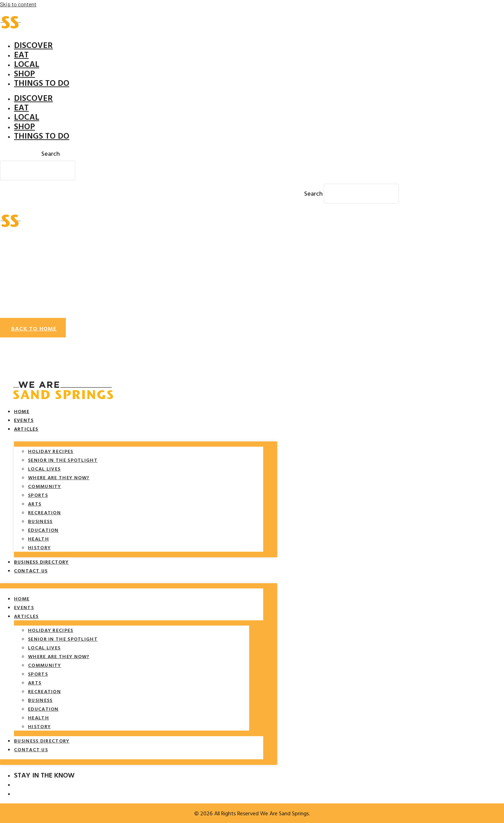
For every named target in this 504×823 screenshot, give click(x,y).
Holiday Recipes (51, 451)
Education (43, 530)
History (39, 547)
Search (51, 154)
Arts (35, 504)
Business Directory (41, 562)
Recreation (44, 512)
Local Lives (44, 469)
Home (22, 411)
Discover (33, 45)
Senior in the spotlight (63, 460)
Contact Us (31, 570)
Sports (38, 495)
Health (38, 539)
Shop (24, 73)
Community (45, 486)
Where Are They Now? (59, 477)
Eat (21, 54)
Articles (26, 429)
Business (40, 521)
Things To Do (42, 83)
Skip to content (18, 4)
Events (24, 420)
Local (27, 64)
